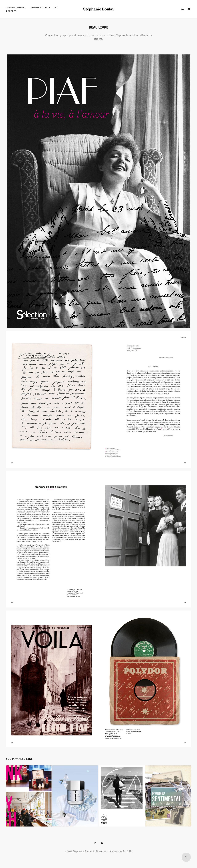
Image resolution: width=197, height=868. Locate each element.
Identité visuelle (40, 7)
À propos (11, 11)
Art (56, 7)
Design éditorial (16, 7)
